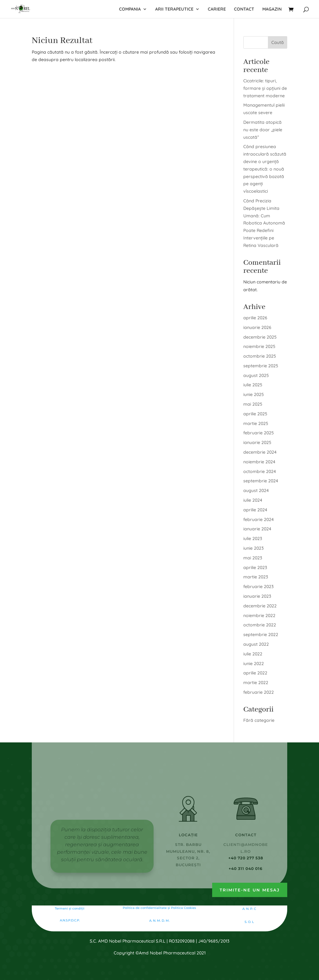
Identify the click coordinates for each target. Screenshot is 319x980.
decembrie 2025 (260, 337)
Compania (130, 9)
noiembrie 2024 (259, 462)
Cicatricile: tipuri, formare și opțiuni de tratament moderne (265, 88)
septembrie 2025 (261, 366)
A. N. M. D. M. (159, 921)
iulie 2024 (253, 500)
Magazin (272, 9)
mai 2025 (253, 404)
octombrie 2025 (260, 356)
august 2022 (256, 644)
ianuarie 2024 (257, 529)
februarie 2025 (259, 433)
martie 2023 (256, 577)
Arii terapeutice (174, 9)
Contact (244, 9)
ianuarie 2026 (257, 327)
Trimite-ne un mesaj (250, 890)
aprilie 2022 (255, 673)
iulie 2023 (253, 538)
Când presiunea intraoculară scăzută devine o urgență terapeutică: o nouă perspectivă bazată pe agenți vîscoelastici (265, 169)
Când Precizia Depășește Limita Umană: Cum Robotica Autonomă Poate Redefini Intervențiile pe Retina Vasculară (264, 223)
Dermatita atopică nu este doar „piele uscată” (263, 130)
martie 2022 (256, 683)
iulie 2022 (253, 654)
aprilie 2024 (255, 510)
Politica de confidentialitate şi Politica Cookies (159, 908)
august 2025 (256, 375)
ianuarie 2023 (257, 596)
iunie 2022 (254, 664)
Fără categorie (259, 720)
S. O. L (249, 922)
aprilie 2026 (255, 318)
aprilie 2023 (255, 567)
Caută (278, 42)
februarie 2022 (259, 692)
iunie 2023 (253, 548)
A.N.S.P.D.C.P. (70, 920)
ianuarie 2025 (257, 442)
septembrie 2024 (261, 481)
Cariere (217, 9)
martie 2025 (256, 423)
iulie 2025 (253, 385)
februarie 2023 (258, 587)
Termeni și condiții (70, 908)
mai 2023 (253, 558)
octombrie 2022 (260, 625)
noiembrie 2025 (259, 346)
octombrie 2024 (260, 471)
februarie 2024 (259, 519)
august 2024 (256, 490)
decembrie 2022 (260, 606)
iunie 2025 (254, 394)
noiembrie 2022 (259, 616)
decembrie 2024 (260, 452)
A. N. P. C (249, 909)
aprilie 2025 (255, 414)
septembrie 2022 (261, 635)
